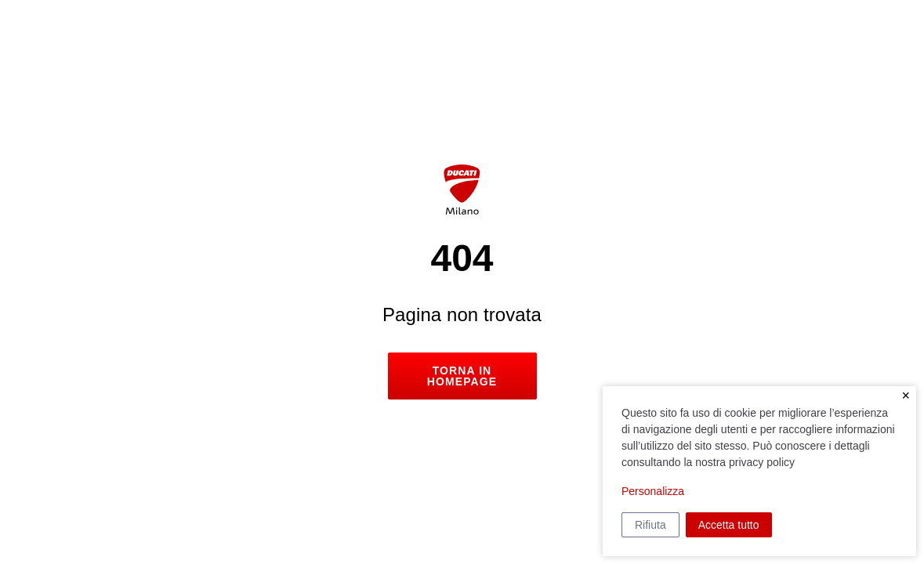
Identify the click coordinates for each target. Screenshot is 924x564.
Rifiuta (650, 525)
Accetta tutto (729, 525)
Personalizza (653, 491)
